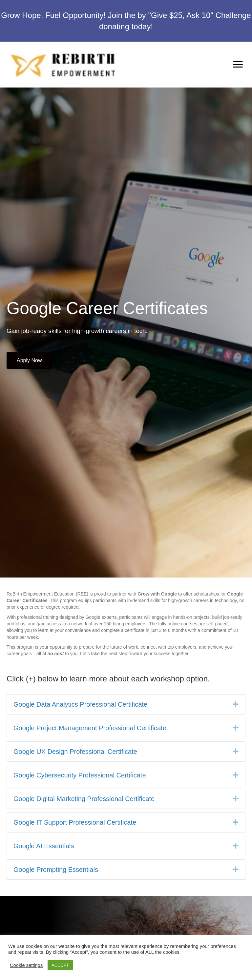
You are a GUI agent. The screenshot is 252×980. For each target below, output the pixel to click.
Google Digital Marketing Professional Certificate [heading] (84, 799)
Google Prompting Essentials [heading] (56, 870)
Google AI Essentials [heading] (44, 846)
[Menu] (238, 65)
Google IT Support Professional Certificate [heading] (75, 822)
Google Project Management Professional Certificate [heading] (90, 728)
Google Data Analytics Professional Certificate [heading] (80, 704)
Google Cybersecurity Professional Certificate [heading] (80, 775)
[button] (236, 704)
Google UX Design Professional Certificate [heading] (75, 752)
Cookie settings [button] (26, 965)
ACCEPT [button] (60, 965)
